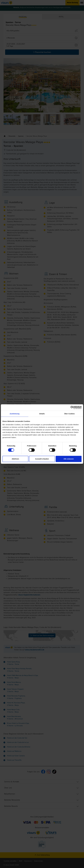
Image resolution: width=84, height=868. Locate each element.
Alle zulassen (69, 459)
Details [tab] (42, 414)
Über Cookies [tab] (69, 414)
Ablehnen (15, 459)
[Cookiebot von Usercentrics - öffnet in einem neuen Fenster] (72, 408)
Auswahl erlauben (42, 459)
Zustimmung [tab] (15, 414)
